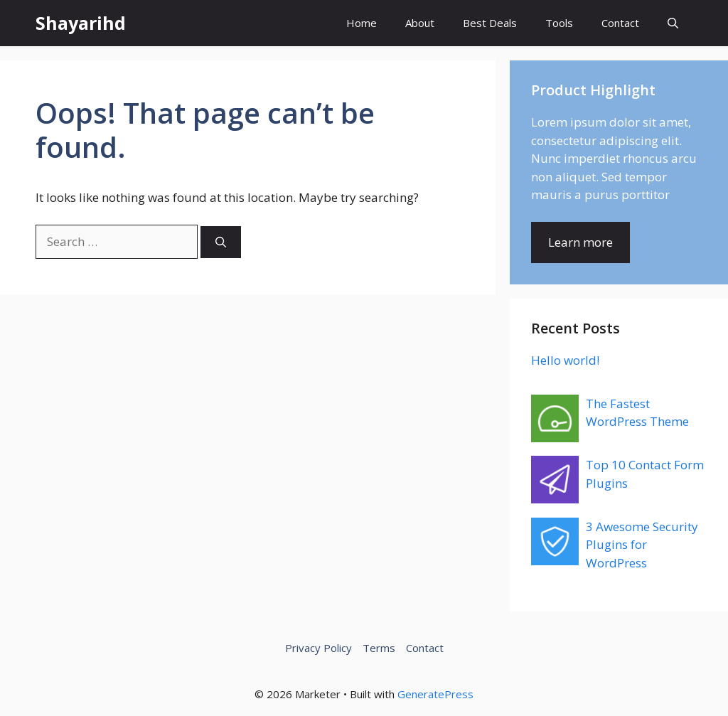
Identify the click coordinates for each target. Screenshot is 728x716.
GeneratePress (435, 694)
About (420, 23)
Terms (379, 648)
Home (362, 23)
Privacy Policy (318, 648)
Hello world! (565, 360)
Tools (559, 23)
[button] (673, 23)
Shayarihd (81, 23)
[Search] (221, 242)
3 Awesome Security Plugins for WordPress (642, 545)
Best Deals (490, 23)
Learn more (580, 242)
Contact (620, 23)
